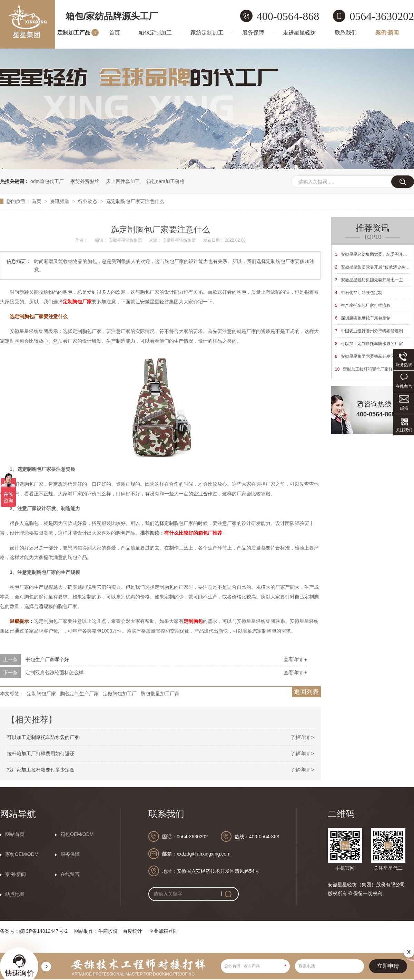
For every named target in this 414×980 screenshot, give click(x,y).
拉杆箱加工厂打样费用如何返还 (41, 754)
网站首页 (15, 834)
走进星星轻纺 (299, 33)
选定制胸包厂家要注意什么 (135, 201)
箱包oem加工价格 (165, 181)
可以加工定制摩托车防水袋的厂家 (43, 737)
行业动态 (88, 201)
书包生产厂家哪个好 (47, 659)
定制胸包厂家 (77, 302)
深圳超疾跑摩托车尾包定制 (363, 318)
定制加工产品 (74, 33)
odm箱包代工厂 (47, 181)
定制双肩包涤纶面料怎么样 (55, 673)
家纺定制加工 (207, 33)
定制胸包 (193, 621)
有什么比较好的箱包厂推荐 (193, 533)
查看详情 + (295, 659)
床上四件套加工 (123, 181)
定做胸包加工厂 (120, 694)
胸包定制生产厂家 (79, 694)
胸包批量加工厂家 (160, 694)
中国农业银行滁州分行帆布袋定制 (369, 331)
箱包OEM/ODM (77, 834)
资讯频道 (60, 201)
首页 (115, 33)
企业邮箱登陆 (163, 931)
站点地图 (15, 894)
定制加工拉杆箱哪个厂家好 (364, 369)
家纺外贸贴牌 (85, 181)
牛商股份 (108, 931)
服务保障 (253, 33)
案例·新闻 (387, 33)
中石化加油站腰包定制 (359, 293)
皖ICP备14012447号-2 (43, 931)
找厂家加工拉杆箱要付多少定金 (41, 770)
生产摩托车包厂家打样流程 (363, 305)
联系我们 (346, 33)
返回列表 (306, 692)
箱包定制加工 (155, 33)
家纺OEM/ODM (22, 854)
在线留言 (70, 874)
